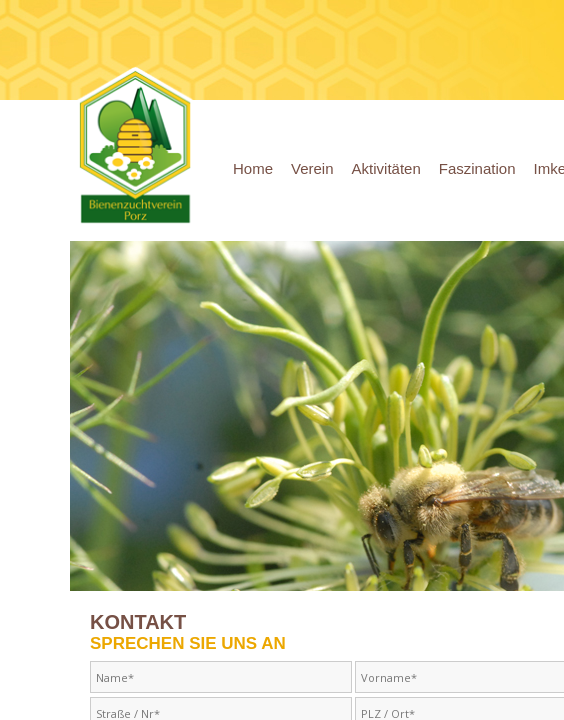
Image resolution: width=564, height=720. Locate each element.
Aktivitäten (386, 168)
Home (253, 168)
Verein (312, 168)
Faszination (477, 168)
